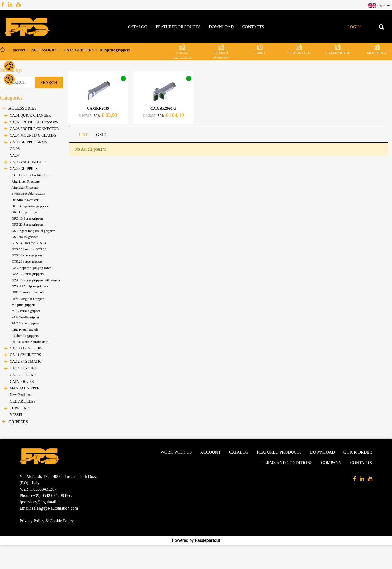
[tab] (83, 135)
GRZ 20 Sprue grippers (28, 224)
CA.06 (15, 149)
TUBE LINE (19, 408)
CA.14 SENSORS (23, 368)
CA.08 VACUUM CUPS (28, 162)
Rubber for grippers (25, 336)
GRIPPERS (18, 422)
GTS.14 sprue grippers (27, 255)
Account (211, 452)
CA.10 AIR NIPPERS (26, 348)
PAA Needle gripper (25, 317)
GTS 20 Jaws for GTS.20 (29, 249)
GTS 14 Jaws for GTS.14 (29, 243)
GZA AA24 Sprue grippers (30, 286)
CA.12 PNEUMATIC (26, 362)
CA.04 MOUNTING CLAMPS (33, 135)
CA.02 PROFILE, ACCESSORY (34, 122)
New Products (20, 395)
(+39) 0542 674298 (48, 495)
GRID (101, 135)
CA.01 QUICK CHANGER (30, 116)
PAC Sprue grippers (25, 323)
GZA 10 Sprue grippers (28, 274)
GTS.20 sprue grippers (27, 261)
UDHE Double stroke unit (30, 342)
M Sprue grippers (115, 50)
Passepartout (207, 540)
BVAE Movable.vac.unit (29, 193)
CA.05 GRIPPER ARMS (28, 142)
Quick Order (358, 452)
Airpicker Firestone (25, 187)
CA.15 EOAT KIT (23, 375)
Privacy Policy (32, 521)
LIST (83, 135)
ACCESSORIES (44, 50)
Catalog (137, 27)
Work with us (176, 452)
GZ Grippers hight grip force (31, 268)
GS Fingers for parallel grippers (33, 231)
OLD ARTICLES (23, 401)
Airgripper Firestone (26, 181)
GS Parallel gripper (25, 237)
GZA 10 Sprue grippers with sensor (36, 280)
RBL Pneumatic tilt (25, 330)
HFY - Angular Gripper (28, 299)
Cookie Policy (62, 521)
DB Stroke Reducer (25, 200)
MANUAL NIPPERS (26, 388)
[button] (378, 5)
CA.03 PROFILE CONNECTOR (34, 129)
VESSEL (16, 415)
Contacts (253, 27)
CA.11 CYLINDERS (25, 355)
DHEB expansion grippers (30, 206)
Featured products (178, 27)
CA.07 (15, 155)
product (19, 50)
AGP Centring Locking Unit (31, 175)
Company (331, 463)
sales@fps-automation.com (55, 508)
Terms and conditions (287, 463)
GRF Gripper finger (25, 212)
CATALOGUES (22, 382)
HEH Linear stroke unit (28, 292)
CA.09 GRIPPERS (79, 50)
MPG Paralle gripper (26, 311)
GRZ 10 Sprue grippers (28, 218)
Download (221, 27)
